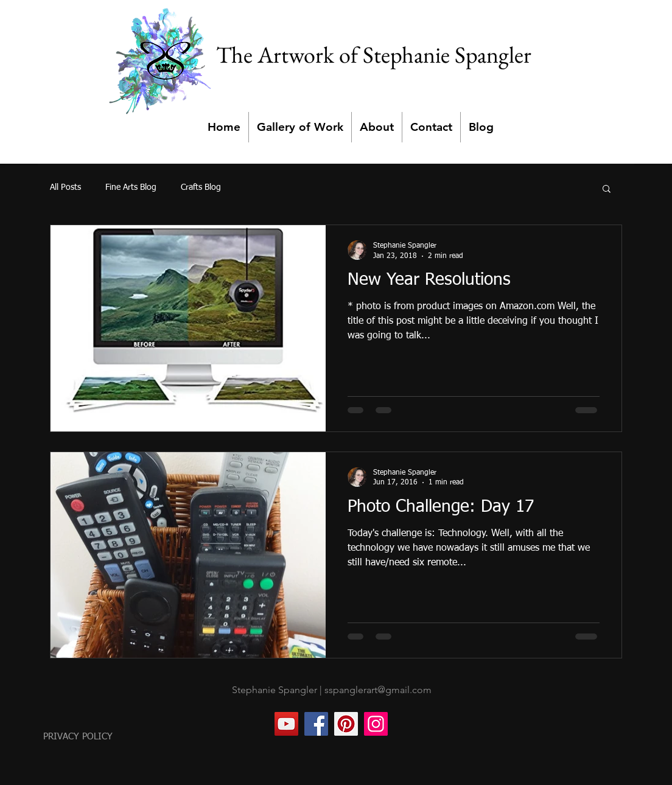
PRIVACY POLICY (78, 737)
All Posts (65, 187)
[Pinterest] (346, 724)
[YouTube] (286, 724)
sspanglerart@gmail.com (378, 690)
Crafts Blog (201, 187)
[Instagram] (376, 724)
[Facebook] (316, 724)
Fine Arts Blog (131, 187)
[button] (607, 190)
